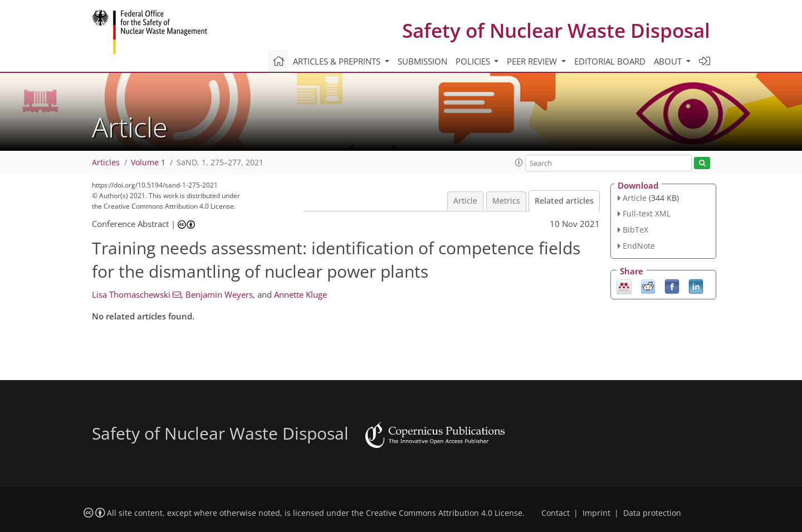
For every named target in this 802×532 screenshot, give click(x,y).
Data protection (652, 513)
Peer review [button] (533, 61)
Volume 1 (148, 162)
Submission (422, 61)
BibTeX (635, 230)
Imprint (596, 513)
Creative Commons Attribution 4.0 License (444, 513)
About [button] (669, 61)
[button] (519, 162)
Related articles (564, 201)
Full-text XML (647, 213)
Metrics (506, 201)
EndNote (639, 246)
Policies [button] (474, 61)
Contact (556, 513)
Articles (106, 162)
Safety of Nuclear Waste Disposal (556, 30)
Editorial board (610, 61)
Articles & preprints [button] (338, 61)
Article (465, 201)
